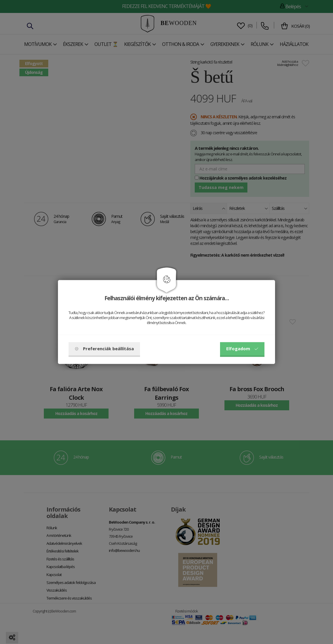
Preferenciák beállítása (104, 349)
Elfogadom (242, 349)
